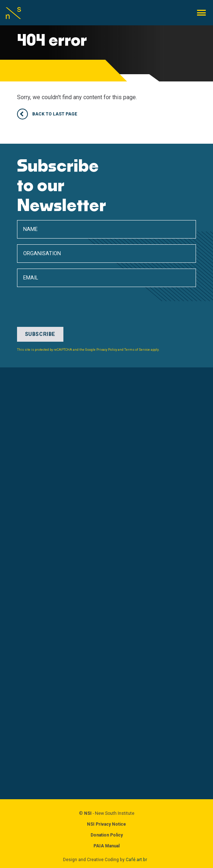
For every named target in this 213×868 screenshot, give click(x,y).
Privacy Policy (107, 350)
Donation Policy (107, 835)
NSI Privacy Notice (106, 824)
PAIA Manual (106, 846)
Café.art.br (136, 860)
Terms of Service (137, 350)
